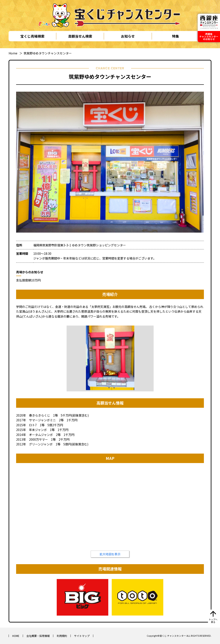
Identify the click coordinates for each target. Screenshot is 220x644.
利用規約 (62, 636)
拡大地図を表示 (110, 554)
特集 (176, 36)
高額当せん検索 (80, 36)
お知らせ (128, 36)
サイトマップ (82, 636)
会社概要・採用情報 (38, 636)
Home (13, 53)
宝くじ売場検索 (32, 36)
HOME (16, 636)
